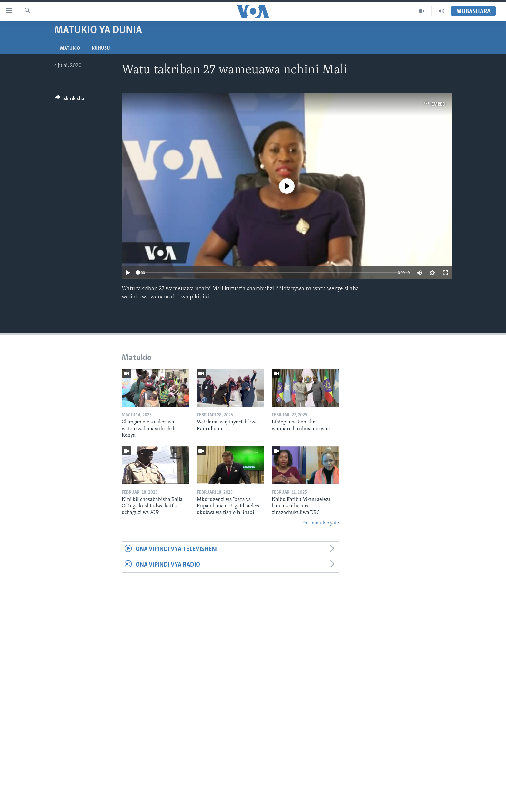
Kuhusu (101, 48)
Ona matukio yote (321, 523)
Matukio (70, 48)
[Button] (69, 100)
